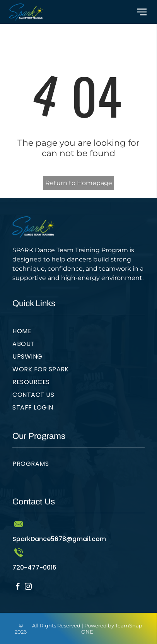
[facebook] (18, 588)
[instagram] (28, 588)
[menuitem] (78, 333)
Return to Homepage (79, 183)
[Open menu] (142, 12)
